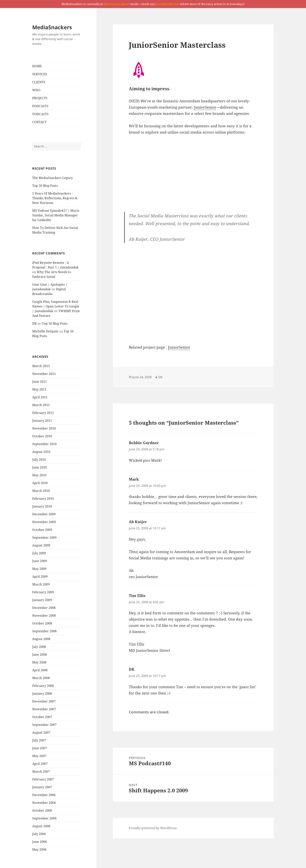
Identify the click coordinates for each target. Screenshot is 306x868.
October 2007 (42, 717)
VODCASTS (40, 114)
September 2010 (44, 444)
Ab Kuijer (138, 522)
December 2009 (44, 514)
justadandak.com (167, 4)
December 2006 (44, 795)
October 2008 (42, 623)
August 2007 (41, 732)
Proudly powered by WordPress (153, 828)
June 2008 (40, 655)
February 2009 (43, 592)
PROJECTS (40, 98)
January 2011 (42, 421)
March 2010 (41, 491)
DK (34, 323)
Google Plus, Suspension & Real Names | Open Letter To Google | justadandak (56, 306)
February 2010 (43, 499)
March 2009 (41, 584)
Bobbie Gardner (144, 443)
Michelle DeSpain (45, 331)
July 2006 (39, 834)
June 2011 (40, 382)
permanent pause (117, 4)
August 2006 (41, 826)
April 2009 (40, 577)
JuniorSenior (205, 107)
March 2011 (41, 405)
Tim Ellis (137, 596)
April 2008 (40, 670)
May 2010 (39, 475)
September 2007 (44, 725)
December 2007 (44, 701)
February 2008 (43, 686)
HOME (37, 66)
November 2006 (44, 803)
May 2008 (39, 662)
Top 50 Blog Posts (45, 186)
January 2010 (42, 506)
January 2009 (42, 600)
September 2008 (44, 631)
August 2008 (41, 639)
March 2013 (41, 366)
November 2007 (44, 709)
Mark (134, 479)
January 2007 (42, 787)
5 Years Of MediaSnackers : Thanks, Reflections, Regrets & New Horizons (55, 198)
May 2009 (39, 569)
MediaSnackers (52, 27)
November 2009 (44, 522)
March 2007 (41, 771)
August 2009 (41, 545)
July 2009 (39, 553)
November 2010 (44, 428)
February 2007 (43, 779)
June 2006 (40, 842)
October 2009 (42, 530)
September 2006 (44, 818)
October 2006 (42, 810)
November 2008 (44, 616)
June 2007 (40, 748)
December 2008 (44, 608)
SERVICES (40, 74)
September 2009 (44, 538)
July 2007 (39, 740)
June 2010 (40, 467)
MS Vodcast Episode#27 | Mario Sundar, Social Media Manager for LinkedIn (56, 215)
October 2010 (42, 436)
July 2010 (39, 460)
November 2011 (44, 374)
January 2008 (42, 694)
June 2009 (40, 561)
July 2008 (39, 647)
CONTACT (39, 122)
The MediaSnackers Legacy (52, 178)
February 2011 (43, 413)
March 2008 (41, 678)
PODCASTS (40, 106)
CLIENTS (39, 82)
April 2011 (40, 397)
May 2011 (39, 389)
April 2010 (40, 483)
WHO (36, 90)
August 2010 (41, 452)
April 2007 (40, 764)
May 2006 (39, 849)
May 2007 (39, 756)
